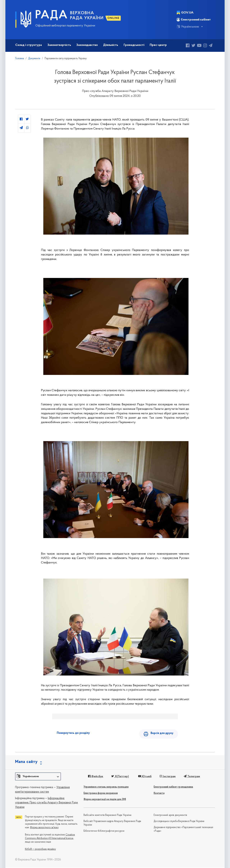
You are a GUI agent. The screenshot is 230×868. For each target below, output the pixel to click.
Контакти (159, 794)
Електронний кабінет (194, 20)
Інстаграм (167, 777)
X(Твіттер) (120, 777)
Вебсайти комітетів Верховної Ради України (107, 816)
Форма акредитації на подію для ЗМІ (105, 800)
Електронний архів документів (170, 816)
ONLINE (114, 18)
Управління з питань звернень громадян (106, 787)
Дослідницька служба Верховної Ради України (179, 822)
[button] (38, 777)
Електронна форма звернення (101, 794)
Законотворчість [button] (59, 45)
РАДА (51, 15)
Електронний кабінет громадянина (173, 787)
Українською (188, 27)
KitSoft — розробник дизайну (40, 850)
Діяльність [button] (111, 45)
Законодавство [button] (87, 45)
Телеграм (191, 777)
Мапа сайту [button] (26, 762)
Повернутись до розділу (73, 733)
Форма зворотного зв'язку (44, 828)
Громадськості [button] (134, 45)
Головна (20, 59)
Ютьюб (144, 777)
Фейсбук (96, 777)
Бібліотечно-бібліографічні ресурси (104, 831)
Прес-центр (158, 45)
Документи (34, 59)
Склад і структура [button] (29, 45)
